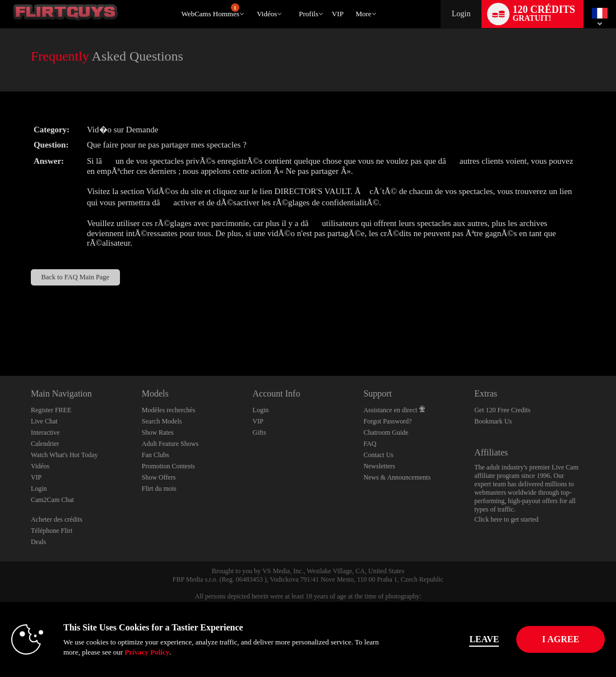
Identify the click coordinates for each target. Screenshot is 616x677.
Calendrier (45, 444)
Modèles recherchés (169, 410)
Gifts (260, 432)
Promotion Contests (168, 466)
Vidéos (267, 14)
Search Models (162, 421)
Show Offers (159, 477)
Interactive (45, 432)
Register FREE (51, 410)
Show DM (0, 334)
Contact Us (378, 455)
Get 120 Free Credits (502, 410)
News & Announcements (397, 477)
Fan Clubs (156, 455)
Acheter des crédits (57, 519)
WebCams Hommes (210, 11)
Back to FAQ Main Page (75, 277)
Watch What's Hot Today (64, 455)
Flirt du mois (159, 489)
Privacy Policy (197, 652)
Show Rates (158, 432)
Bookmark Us (493, 421)
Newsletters (379, 466)
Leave (440, 639)
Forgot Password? (387, 421)
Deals (38, 542)
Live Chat (44, 421)
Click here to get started (506, 519)
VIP (338, 14)
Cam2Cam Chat (52, 500)
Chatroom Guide (386, 432)
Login (461, 14)
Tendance (252, 0)
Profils (309, 14)
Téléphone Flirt (52, 531)
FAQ (370, 444)
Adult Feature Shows (170, 444)
